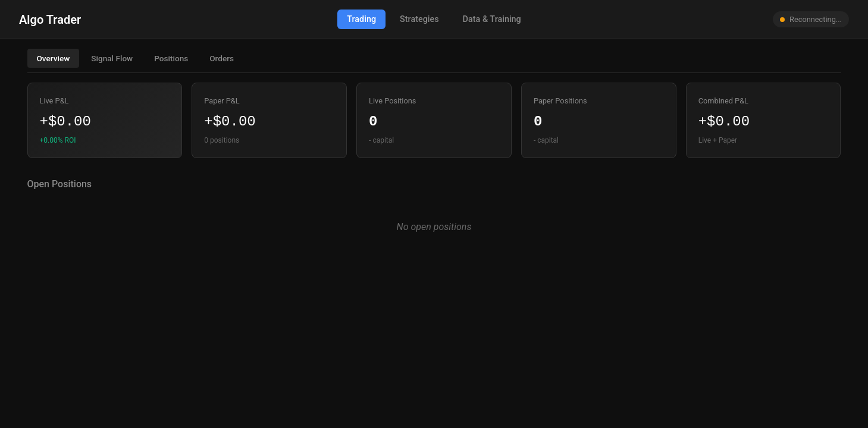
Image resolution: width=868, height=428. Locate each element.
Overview (54, 58)
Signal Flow (112, 58)
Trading (361, 19)
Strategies (419, 19)
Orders (222, 58)
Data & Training (492, 19)
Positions (171, 58)
